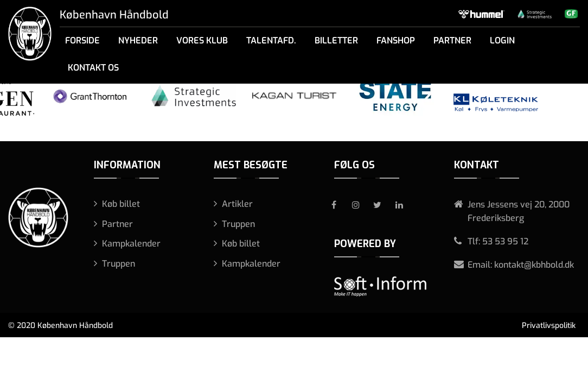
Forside (82, 40)
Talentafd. (271, 40)
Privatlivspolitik (549, 326)
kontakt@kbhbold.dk (534, 265)
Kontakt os (93, 68)
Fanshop (396, 40)
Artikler (237, 204)
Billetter (336, 40)
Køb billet (121, 204)
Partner (452, 40)
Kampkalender (131, 244)
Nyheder (138, 40)
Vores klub (202, 40)
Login (502, 40)
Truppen (119, 264)
